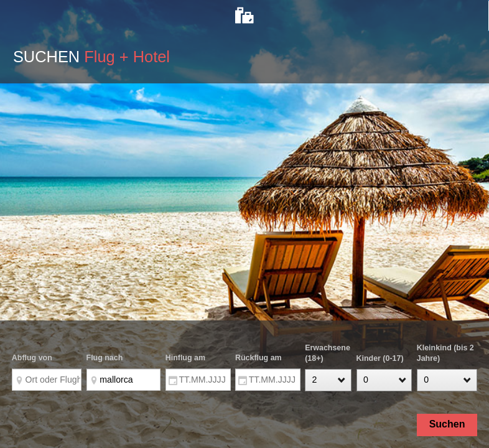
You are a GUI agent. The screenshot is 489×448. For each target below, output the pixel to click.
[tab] (244, 16)
